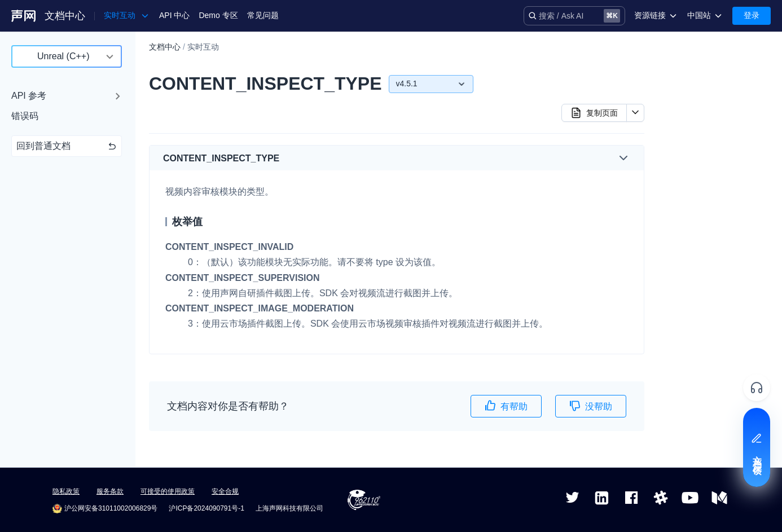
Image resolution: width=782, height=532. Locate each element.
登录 (752, 15)
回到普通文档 (67, 146)
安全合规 (225, 491)
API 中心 (174, 15)
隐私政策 (66, 491)
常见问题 (263, 15)
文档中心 (65, 16)
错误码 (25, 116)
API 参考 (29, 96)
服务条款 (110, 491)
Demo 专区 (218, 15)
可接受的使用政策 (168, 491)
